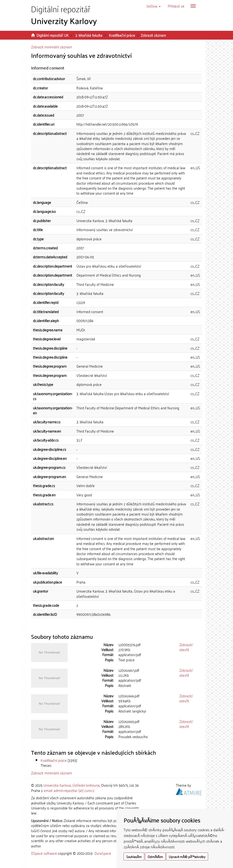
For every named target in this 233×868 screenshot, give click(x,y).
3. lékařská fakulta (89, 35)
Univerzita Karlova (57, 785)
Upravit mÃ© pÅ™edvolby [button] (187, 857)
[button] (154, 6)
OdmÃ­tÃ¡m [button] (155, 857)
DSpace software (44, 853)
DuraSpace (103, 853)
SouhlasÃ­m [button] (134, 857)
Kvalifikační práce (122, 35)
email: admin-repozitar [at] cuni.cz (69, 790)
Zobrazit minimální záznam (52, 47)
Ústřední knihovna (86, 785)
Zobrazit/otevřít (186, 647)
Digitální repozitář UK (53, 35)
